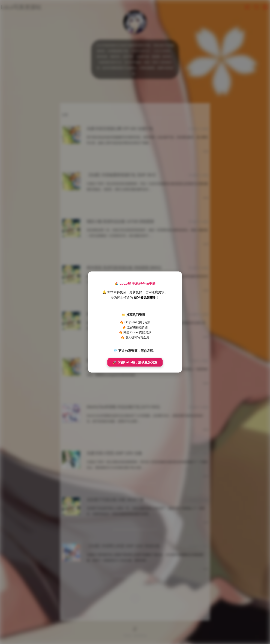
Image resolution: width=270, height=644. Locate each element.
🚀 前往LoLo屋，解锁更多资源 (135, 362)
